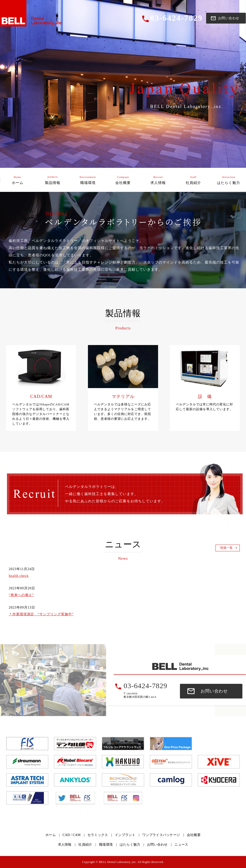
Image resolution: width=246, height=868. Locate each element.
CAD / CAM (72, 835)
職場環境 (106, 845)
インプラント (125, 835)
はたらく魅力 (130, 845)
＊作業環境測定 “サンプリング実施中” (41, 614)
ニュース (181, 845)
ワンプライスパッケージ (161, 835)
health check (19, 576)
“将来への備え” (21, 595)
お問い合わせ (214, 691)
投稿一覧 (227, 548)
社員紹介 (85, 845)
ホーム (51, 835)
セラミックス (98, 835)
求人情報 (65, 845)
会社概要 (194, 835)
